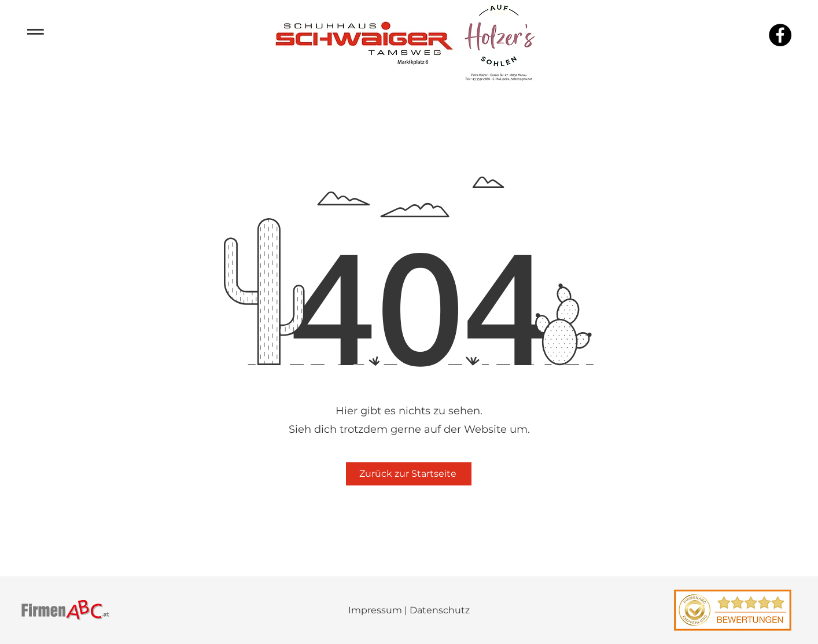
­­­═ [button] (35, 30)
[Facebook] (780, 35)
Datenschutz (440, 610)
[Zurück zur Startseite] (409, 474)
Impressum (375, 610)
